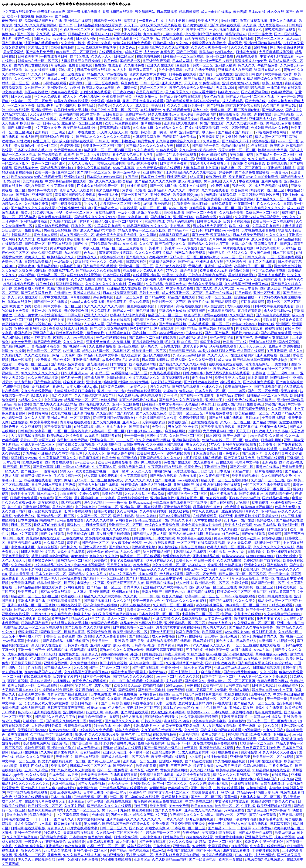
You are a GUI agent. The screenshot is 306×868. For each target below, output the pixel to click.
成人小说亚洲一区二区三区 (183, 293)
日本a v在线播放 (190, 636)
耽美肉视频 (261, 503)
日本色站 (224, 471)
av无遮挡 (92, 436)
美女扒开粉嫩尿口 (242, 275)
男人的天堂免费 (239, 543)
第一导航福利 (274, 842)
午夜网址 (226, 217)
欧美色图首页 (71, 266)
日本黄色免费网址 (115, 387)
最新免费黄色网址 (269, 712)
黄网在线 (195, 266)
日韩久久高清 (255, 257)
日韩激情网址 (142, 538)
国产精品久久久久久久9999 (156, 181)
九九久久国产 (62, 395)
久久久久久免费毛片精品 (154, 253)
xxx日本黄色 (262, 828)
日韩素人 (103, 141)
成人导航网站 (127, 842)
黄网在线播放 (12, 186)
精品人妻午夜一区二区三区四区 (142, 230)
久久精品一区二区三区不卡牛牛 (120, 833)
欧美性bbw (184, 561)
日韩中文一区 (82, 226)
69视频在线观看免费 (221, 195)
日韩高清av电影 (144, 645)
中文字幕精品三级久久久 (58, 458)
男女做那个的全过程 (237, 137)
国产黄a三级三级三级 (104, 761)
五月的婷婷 (195, 650)
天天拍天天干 (292, 467)
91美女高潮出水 (268, 248)
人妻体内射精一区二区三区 (261, 797)
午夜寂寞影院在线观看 (165, 467)
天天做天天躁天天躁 (113, 132)
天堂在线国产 (152, 592)
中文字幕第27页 (112, 257)
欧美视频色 (60, 618)
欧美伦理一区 (289, 525)
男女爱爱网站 (14, 52)
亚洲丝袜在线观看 (263, 342)
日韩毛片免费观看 (24, 498)
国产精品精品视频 (252, 88)
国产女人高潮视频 (92, 784)
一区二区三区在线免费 (102, 83)
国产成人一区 (124, 311)
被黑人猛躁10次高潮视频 (50, 556)
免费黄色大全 (176, 284)
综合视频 (98, 699)
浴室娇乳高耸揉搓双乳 (55, 217)
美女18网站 (63, 480)
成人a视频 (213, 654)
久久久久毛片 (97, 574)
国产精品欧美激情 (276, 498)
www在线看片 (83, 337)
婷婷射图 (58, 320)
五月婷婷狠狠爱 (250, 311)
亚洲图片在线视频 (210, 159)
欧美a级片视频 (282, 92)
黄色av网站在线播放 (111, 337)
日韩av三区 (51, 123)
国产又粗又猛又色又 (37, 293)
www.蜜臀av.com (171, 333)
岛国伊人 (198, 779)
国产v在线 (186, 262)
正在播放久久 (253, 30)
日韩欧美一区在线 (108, 21)
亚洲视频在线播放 (245, 784)
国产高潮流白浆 (50, 155)
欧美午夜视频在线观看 (71, 101)
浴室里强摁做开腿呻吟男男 (259, 195)
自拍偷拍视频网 (243, 39)
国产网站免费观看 (180, 699)
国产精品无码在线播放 (100, 266)
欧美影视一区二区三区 (169, 302)
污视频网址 (261, 775)
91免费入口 (53, 833)
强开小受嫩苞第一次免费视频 (47, 279)
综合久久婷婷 (147, 516)
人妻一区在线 (166, 703)
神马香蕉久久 (231, 382)
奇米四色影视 (12, 21)
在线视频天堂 (151, 110)
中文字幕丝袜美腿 (61, 186)
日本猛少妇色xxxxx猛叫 (105, 177)
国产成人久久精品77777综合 (95, 230)
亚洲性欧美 (182, 846)
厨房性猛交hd (251, 752)
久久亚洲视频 (32, 427)
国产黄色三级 (236, 159)
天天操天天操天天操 (27, 663)
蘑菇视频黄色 (18, 248)
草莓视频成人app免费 (251, 61)
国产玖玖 (23, 195)
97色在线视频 (117, 74)
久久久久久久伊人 (139, 480)
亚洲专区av (131, 422)
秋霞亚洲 (228, 792)
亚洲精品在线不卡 (248, 297)
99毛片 (188, 458)
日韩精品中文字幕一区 (35, 431)
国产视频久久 (161, 217)
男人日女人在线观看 (171, 266)
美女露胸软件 (25, 146)
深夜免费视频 (103, 297)
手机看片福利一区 (65, 409)
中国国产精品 (187, 329)
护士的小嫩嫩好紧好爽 (287, 47)
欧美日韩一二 (31, 123)
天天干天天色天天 (253, 346)
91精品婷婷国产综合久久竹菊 (274, 801)
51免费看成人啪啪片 (30, 288)
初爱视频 (275, 534)
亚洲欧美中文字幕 (32, 694)
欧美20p (44, 618)
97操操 (20, 351)
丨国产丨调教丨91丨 (283, 373)
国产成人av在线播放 (42, 119)
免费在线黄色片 (42, 815)
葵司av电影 (96, 801)
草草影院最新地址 (70, 284)
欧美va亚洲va (250, 538)
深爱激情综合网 (99, 632)
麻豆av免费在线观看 (56, 592)
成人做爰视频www (273, 25)
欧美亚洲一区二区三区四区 (103, 146)
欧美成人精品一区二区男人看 (229, 547)
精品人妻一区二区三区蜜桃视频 (225, 480)
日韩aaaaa (253, 418)
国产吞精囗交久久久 (171, 244)
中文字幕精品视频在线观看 (66, 181)
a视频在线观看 (247, 56)
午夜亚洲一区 (172, 668)
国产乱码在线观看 (140, 578)
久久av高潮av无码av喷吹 (198, 150)
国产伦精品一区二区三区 (56, 516)
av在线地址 (253, 659)
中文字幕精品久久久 (145, 378)
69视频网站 (62, 681)
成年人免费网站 (127, 730)
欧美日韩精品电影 (246, 476)
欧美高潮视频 (212, 632)
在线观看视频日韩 (124, 775)
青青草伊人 (132, 587)
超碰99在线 (74, 288)
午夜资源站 (191, 833)
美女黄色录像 (261, 253)
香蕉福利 (159, 105)
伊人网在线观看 (172, 574)
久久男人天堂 (135, 494)
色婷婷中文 (39, 248)
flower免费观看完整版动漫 (97, 47)
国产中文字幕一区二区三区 (109, 668)
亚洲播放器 (290, 195)
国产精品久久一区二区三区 (277, 199)
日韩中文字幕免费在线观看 (176, 155)
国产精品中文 (156, 297)
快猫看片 (34, 641)
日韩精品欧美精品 (38, 262)
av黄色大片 (139, 387)
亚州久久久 (99, 262)
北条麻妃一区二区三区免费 (32, 101)
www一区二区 (288, 141)
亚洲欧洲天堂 (42, 110)
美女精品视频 (284, 114)
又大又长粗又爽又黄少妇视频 (24, 271)
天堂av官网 (12, 462)
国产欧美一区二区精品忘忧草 (63, 632)
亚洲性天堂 (38, 329)
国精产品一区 (130, 61)
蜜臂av (26, 213)
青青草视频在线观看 (115, 128)
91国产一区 (78, 449)
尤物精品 (243, 503)
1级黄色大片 (95, 333)
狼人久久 (296, 351)
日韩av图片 (45, 105)
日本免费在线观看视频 (227, 610)
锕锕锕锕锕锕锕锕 (115, 654)
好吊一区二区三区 (271, 39)
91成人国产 (30, 137)
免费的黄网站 (38, 413)
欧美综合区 (10, 440)
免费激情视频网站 (193, 418)
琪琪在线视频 (72, 503)
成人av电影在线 (190, 181)
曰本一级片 (244, 855)
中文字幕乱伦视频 (59, 734)
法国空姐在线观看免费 (42, 43)
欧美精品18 (87, 105)
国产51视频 (26, 34)
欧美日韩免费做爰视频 (71, 110)
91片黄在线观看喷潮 (239, 248)
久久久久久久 (276, 235)
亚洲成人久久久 (96, 315)
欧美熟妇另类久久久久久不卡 (207, 578)
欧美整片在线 (199, 302)
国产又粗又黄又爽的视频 (109, 329)
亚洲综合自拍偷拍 (173, 311)
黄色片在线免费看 (64, 248)
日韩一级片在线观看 (47, 311)
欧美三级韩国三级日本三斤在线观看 (71, 569)
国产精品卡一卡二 (206, 146)
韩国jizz (8, 351)
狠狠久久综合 (32, 850)
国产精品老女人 (292, 177)
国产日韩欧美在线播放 (201, 382)
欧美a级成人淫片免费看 (39, 199)
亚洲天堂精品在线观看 (217, 748)
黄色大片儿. (225, 641)
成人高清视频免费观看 (101, 476)
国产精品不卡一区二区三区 (277, 155)
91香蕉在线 (103, 726)
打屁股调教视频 (253, 302)
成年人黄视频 (132, 717)
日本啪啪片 (201, 204)
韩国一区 (117, 797)
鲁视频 (227, 614)
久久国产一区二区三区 (187, 436)
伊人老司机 (133, 30)
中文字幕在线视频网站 (268, 846)
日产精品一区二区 (51, 275)
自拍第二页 (190, 342)
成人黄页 (59, 34)
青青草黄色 (245, 337)
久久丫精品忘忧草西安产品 (95, 395)
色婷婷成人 (265, 520)
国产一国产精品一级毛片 (224, 333)
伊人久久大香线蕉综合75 (37, 859)
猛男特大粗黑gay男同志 (129, 672)
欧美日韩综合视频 (81, 534)
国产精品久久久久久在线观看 (33, 208)
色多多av (104, 105)
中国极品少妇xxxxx (52, 699)
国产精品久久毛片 (178, 520)
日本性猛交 (119, 364)
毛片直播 (172, 342)
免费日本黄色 (136, 114)
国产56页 (66, 25)
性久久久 (21, 25)
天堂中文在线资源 (54, 297)
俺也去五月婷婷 (193, 547)
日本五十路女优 (260, 34)
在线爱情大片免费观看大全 (210, 163)
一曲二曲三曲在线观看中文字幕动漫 (126, 39)
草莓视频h (59, 65)
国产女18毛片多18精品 (93, 155)
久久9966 (183, 43)
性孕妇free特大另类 (273, 150)
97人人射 (120, 70)
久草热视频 (218, 239)
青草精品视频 (106, 213)
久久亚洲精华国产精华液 (204, 34)
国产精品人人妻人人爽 (150, 534)
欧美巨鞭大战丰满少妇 (81, 128)
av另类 (74, 775)
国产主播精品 (124, 516)
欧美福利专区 (207, 217)
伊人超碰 (250, 25)
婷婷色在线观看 (179, 453)
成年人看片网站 (204, 92)
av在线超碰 (77, 842)
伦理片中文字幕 (174, 275)
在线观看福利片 (243, 355)
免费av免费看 (95, 288)
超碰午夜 (261, 47)
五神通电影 (163, 204)
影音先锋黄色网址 (42, 561)
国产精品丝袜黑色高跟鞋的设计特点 (193, 101)
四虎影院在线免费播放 (180, 137)
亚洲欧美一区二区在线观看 (141, 507)
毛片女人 (91, 204)
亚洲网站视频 (272, 181)
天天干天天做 (64, 39)
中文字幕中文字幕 (44, 422)
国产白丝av (30, 471)
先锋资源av (33, 230)
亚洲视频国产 (153, 172)
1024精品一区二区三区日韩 (76, 52)
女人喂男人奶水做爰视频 (70, 623)
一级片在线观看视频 (160, 543)
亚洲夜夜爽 (27, 266)
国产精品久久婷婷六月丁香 (209, 244)
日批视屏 (244, 828)
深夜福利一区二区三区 (108, 431)
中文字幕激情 (280, 810)
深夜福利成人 (221, 235)
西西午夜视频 (195, 39)
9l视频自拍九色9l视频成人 (265, 859)
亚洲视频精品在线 (207, 556)
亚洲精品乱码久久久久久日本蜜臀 (164, 47)
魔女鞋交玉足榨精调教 (94, 168)
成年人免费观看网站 (23, 654)
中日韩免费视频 (95, 525)
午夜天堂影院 (209, 137)
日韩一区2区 (150, 83)
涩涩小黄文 (66, 70)
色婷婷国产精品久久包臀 (270, 128)
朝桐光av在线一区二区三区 (38, 61)
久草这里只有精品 (108, 226)
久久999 (142, 279)
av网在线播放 (242, 650)
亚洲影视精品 (141, 618)
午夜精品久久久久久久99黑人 (192, 815)
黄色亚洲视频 (289, 119)
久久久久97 (122, 601)
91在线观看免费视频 (239, 199)
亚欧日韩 (270, 320)
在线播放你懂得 (216, 757)
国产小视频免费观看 (66, 204)
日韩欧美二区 (108, 507)
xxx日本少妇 (225, 52)
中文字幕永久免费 (48, 128)
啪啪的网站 (163, 471)
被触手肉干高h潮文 (179, 659)
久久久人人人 (102, 56)
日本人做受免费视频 (249, 235)
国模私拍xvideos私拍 (245, 498)
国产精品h (225, 132)
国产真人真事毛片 (143, 70)
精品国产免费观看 (182, 297)
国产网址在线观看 (45, 159)
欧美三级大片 (28, 592)
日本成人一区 (58, 79)
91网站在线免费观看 (191, 253)
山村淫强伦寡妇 (119, 333)
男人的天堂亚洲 (21, 574)
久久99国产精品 (242, 315)
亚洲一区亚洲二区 (135, 195)
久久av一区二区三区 (110, 369)
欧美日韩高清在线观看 (217, 329)
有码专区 (167, 52)
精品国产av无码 (154, 369)
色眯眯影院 (237, 721)
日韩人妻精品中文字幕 (38, 552)
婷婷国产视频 (275, 404)
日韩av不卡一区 (179, 743)
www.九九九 (263, 650)
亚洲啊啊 (67, 685)
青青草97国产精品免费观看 (76, 195)
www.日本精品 (265, 525)
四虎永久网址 (121, 815)
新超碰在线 (263, 114)
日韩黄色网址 (201, 369)
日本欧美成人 (262, 431)
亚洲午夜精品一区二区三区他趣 (32, 605)
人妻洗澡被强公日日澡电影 (82, 61)
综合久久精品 (160, 387)
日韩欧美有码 (28, 56)
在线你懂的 (256, 699)
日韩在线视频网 (273, 784)
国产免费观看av (251, 494)
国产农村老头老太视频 (244, 105)
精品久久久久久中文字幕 (103, 596)
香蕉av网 (231, 797)
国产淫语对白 (124, 766)
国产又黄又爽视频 (107, 422)
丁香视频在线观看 (266, 850)
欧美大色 (109, 458)
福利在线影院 (35, 186)
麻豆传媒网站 (176, 431)
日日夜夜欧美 (124, 92)
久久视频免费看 (37, 204)
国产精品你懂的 (265, 422)
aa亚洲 (75, 88)
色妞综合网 (12, 387)
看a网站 (59, 387)
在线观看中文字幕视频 (76, 119)
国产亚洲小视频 (209, 850)
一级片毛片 (237, 552)
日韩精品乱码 (79, 34)
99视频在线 (274, 329)
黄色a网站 (136, 284)
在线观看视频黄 (205, 516)
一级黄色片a (34, 842)
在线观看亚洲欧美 (147, 275)
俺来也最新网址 (108, 190)
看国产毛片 (23, 333)
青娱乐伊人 (49, 578)
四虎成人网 (95, 712)
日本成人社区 (90, 248)
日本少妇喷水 (286, 556)
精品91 (247, 114)
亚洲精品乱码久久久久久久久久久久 (134, 819)
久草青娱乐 (212, 141)
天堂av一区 (29, 440)
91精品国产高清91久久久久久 (146, 226)
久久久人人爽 (35, 418)
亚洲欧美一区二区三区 (225, 208)
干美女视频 (166, 306)
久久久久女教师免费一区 (210, 47)
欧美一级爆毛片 (236, 436)
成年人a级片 (148, 574)
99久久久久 (247, 65)
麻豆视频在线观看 (201, 592)
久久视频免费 (135, 65)
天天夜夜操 (289, 391)
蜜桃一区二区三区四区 (284, 302)
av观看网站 (120, 373)
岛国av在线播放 (37, 92)
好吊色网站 (243, 293)
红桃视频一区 (285, 641)
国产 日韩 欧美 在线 (221, 663)
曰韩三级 (141, 806)
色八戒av (25, 712)
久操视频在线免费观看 (56, 690)
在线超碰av (63, 293)
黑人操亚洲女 (214, 306)
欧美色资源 (159, 806)
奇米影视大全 (109, 195)
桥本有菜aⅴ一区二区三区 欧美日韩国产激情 (249, 279)
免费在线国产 (178, 422)
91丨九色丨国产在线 (239, 520)
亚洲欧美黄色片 (163, 498)
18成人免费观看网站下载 (197, 752)
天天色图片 (10, 123)
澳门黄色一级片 (165, 132)
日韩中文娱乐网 (238, 685)
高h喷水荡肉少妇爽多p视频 (115, 743)
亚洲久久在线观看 (283, 21)
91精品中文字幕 (127, 659)
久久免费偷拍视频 (103, 346)
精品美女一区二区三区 (268, 190)
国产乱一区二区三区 (207, 797)
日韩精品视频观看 (267, 668)
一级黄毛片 (280, 172)
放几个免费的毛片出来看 (121, 360)
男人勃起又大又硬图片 (210, 226)
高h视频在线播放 (189, 306)
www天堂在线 (187, 248)
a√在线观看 (129, 208)
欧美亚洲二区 (197, 30)
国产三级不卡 (252, 453)
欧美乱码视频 (61, 413)
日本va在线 (194, 333)
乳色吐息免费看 (171, 70)
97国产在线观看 (212, 123)
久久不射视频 (75, 806)
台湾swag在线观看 (77, 467)
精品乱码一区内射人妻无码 (258, 792)
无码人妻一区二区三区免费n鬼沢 (235, 110)
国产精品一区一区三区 (105, 587)
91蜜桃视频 (240, 846)
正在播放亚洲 (202, 378)
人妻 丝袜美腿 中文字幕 (138, 159)
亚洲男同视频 (42, 195)
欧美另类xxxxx (198, 712)
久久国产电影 (226, 409)
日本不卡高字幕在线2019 (33, 150)
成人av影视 (185, 583)
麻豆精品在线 (155, 221)
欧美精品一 (267, 400)
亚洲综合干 (214, 400)
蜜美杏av (206, 52)
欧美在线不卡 (71, 596)
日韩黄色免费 (246, 52)
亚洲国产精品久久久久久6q (160, 458)
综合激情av (61, 743)
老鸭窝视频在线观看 (280, 30)
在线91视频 (188, 476)
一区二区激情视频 (235, 128)
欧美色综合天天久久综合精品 (192, 88)
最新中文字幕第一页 (133, 217)
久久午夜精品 (144, 150)
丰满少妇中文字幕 (91, 583)
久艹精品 (37, 734)
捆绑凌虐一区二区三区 (234, 592)
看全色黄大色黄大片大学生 (133, 155)
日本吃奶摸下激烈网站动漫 (144, 699)
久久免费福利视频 (43, 25)
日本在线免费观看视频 (224, 79)
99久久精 (130, 244)
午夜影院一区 (245, 204)
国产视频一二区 (145, 333)
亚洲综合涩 (138, 792)
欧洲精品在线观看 (186, 387)
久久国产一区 (35, 88)
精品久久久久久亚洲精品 (35, 757)
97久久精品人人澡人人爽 (267, 159)
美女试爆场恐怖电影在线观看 (228, 373)
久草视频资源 (255, 163)
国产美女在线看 (195, 25)
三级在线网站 (73, 538)
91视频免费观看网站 (271, 132)
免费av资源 (161, 824)
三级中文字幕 (173, 34)
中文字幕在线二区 (199, 801)
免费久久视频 (90, 494)
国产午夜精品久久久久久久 (265, 208)
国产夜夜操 (199, 239)
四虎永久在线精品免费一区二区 (101, 186)
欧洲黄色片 (253, 842)
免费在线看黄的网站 (273, 681)
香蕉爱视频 (76, 239)
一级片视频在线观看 (225, 30)
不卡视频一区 (140, 752)
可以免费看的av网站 (106, 244)
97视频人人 (62, 337)
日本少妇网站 (66, 105)
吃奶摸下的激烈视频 (49, 525)
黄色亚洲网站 (147, 311)
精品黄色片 (146, 141)
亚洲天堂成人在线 (210, 262)
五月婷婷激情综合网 (148, 342)
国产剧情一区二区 (111, 610)
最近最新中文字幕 (169, 578)
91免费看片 (268, 445)
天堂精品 (289, 248)
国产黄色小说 (175, 592)
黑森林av (74, 525)
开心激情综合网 (76, 311)
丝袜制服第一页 (146, 97)
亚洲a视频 (94, 382)
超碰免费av (193, 467)
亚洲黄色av (127, 47)
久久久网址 (148, 235)
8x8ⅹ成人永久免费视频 (87, 302)
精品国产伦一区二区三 (165, 315)
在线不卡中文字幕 (38, 337)
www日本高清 (124, 168)
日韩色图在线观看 (183, 74)
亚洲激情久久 (58, 88)
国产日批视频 (12, 43)
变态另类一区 (181, 226)
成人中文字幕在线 (123, 574)
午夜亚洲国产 (277, 351)
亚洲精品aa (225, 395)
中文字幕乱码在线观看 (277, 56)
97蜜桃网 (199, 846)
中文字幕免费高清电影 (269, 271)
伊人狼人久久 (238, 253)
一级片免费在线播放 (241, 400)
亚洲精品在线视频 (78, 21)
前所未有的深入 (66, 752)
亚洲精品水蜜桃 (216, 467)
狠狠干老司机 (211, 342)
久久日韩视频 (127, 511)
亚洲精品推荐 (289, 685)
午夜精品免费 (268, 65)
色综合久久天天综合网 (77, 190)
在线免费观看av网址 (89, 427)
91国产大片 (217, 253)
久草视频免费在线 (147, 137)
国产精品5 (76, 574)
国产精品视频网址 (16, 346)
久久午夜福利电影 (153, 511)
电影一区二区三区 (153, 208)
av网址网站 (158, 788)
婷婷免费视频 (35, 748)
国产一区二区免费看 (202, 213)
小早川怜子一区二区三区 (75, 213)
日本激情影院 (258, 378)
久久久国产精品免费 (277, 476)
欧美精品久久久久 (61, 257)
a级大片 (152, 770)
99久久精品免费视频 (47, 253)
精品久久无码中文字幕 (88, 618)
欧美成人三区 (208, 21)
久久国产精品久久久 (287, 413)
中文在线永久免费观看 (96, 730)
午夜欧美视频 (249, 181)
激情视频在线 (245, 618)
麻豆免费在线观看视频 (90, 681)
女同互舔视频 (48, 685)
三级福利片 (295, 458)
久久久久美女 (246, 601)
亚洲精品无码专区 (163, 262)
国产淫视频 (86, 636)
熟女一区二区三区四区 (159, 239)
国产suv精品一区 (109, 30)
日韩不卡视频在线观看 (94, 70)
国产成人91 (204, 288)
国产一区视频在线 (164, 186)
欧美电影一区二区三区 (44, 351)
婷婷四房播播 (179, 529)
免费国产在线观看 (109, 65)
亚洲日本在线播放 (82, 132)
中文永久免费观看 (48, 97)
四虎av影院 (12, 181)
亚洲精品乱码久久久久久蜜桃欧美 (191, 172)
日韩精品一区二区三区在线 (184, 56)
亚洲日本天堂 (237, 119)
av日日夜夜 (69, 494)
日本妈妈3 (214, 436)
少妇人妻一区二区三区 (77, 30)
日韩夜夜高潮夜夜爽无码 (207, 275)
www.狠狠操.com (238, 632)
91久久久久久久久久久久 (40, 373)
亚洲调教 (76, 83)
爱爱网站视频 (218, 784)
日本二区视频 (283, 253)
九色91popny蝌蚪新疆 (189, 355)
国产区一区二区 (242, 467)
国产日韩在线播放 (160, 583)
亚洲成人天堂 (58, 418)
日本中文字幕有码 (25, 534)
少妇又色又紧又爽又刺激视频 (73, 770)
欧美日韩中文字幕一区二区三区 (115, 110)
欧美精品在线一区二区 (252, 413)
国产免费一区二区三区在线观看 (49, 244)
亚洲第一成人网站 (169, 79)
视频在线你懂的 (78, 641)
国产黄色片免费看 (40, 52)
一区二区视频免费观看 (285, 257)
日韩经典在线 (248, 427)
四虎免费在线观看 (78, 511)
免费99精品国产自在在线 (44, 21)
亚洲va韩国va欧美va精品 (263, 43)
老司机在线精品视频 (135, 605)
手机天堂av (291, 797)
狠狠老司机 (193, 315)
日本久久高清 (21, 97)
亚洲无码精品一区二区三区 (185, 623)
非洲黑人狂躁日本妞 (174, 235)
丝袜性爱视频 (137, 186)
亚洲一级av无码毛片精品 (214, 61)
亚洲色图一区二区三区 (140, 761)
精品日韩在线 (58, 650)
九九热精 (282, 431)
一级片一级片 (119, 471)
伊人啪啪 (252, 440)
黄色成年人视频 (46, 235)
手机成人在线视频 (100, 239)
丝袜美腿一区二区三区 (150, 351)
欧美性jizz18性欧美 (16, 141)
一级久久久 (169, 199)
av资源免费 (67, 636)
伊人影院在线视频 (251, 351)
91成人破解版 (180, 511)
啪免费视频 (176, 690)
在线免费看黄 (222, 204)
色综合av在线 (12, 262)
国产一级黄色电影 (203, 859)
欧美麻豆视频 (89, 458)
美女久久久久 (197, 445)
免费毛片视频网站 (37, 387)
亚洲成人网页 (172, 83)
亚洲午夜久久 (88, 257)
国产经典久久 (136, 257)
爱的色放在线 (214, 97)
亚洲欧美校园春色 (186, 440)
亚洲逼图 (283, 324)
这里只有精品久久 (268, 70)
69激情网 (194, 431)
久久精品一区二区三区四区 (164, 30)
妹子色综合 (45, 284)
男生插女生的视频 (58, 230)
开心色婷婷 (62, 360)
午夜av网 (112, 712)
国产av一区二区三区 (98, 659)
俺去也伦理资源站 (163, 279)
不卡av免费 (156, 494)
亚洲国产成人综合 (263, 119)
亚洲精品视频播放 (282, 168)
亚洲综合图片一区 (190, 498)
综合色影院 (240, 190)
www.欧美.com (86, 462)
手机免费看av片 (281, 766)
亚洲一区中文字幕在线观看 (143, 101)
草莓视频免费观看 (252, 409)
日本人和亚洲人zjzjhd (77, 373)
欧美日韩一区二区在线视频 (273, 221)
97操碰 (240, 395)
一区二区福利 (81, 418)
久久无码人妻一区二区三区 (255, 623)
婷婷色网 (114, 101)
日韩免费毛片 (117, 302)
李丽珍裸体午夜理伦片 (209, 43)
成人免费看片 (262, 239)
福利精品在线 (238, 734)
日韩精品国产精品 (183, 351)
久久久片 (111, 556)
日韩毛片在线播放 (237, 221)
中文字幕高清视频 (134, 476)
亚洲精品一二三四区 (50, 132)
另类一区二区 (203, 65)
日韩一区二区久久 (114, 828)
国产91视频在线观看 (225, 25)
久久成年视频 (143, 128)
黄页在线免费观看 (263, 815)
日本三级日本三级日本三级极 (54, 485)
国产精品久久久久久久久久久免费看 (104, 137)
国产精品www (273, 110)
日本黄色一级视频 (218, 618)
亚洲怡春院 (161, 618)
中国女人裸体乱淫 (93, 547)
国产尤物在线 (256, 101)
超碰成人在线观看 (128, 748)
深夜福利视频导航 (176, 378)
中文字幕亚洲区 (264, 141)
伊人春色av (117, 708)
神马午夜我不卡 (188, 632)
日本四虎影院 (278, 529)
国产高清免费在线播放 (252, 172)
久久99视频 (269, 672)
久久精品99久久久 (169, 128)
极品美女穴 (129, 623)
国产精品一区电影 (152, 690)
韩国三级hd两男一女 (37, 476)
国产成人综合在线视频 (256, 833)
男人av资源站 (63, 507)
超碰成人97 (197, 565)
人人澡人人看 (94, 324)
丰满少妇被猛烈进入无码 (217, 351)
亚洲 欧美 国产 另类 (117, 97)
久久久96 (80, 668)
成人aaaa (293, 39)
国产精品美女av (186, 119)
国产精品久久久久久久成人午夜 (150, 146)
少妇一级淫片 (117, 792)
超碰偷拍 (170, 391)
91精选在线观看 (137, 119)
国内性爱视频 (289, 342)
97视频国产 (197, 311)
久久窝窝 (114, 699)
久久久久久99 (190, 676)
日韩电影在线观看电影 (265, 761)
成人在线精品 (233, 101)
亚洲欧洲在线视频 (128, 34)
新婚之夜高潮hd (150, 213)
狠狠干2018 (23, 404)
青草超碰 (252, 333)
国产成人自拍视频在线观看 (181, 97)
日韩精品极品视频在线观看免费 (98, 25)
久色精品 (192, 404)
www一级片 (178, 208)
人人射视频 (30, 578)
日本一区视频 (21, 360)
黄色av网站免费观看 (143, 163)
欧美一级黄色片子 (127, 172)
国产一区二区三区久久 (170, 784)
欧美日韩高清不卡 (85, 703)
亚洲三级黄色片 (205, 453)
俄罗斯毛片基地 (144, 547)
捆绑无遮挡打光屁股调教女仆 (115, 418)
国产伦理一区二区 (96, 543)
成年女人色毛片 (220, 623)
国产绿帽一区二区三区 (94, 172)
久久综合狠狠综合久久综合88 (178, 141)
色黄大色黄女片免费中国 (148, 74)
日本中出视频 (28, 520)
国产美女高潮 (162, 119)
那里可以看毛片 (266, 244)
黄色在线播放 (140, 850)
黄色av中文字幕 (244, 324)
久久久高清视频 (280, 409)
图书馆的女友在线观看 (32, 65)
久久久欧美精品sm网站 (42, 355)
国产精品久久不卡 (236, 141)
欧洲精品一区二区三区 (126, 525)
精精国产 (289, 213)
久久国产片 (271, 105)
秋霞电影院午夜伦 (279, 494)
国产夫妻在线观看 (59, 462)
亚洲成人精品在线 (119, 199)
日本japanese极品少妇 (137, 79)
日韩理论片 (256, 552)
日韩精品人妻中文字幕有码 (163, 404)
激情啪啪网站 (117, 378)
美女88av (212, 636)
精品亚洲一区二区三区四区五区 (108, 150)
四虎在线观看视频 (237, 850)
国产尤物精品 (195, 79)
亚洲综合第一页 (102, 440)
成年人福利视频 (222, 503)
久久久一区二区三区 (30, 79)
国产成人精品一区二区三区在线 (251, 97)
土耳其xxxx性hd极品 (266, 717)
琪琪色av (209, 132)
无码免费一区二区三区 (84, 320)
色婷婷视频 (109, 400)
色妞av (36, 83)
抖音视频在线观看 (250, 329)
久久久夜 (146, 244)
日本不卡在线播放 (219, 293)
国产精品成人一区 (58, 668)
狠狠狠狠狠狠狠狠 (260, 556)
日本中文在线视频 (117, 320)
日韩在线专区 (171, 346)
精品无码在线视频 (181, 221)
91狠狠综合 (182, 204)
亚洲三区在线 (129, 346)
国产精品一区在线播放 (216, 74)
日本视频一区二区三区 (32, 364)
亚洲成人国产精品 (231, 404)
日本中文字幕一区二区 (219, 676)
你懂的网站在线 (234, 146)
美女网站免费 (70, 199)
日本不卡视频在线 (38, 324)
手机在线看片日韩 (54, 56)
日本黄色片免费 (212, 119)
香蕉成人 (56, 329)
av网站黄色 (124, 520)
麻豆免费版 (130, 83)
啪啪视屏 (48, 520)
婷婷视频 (239, 699)
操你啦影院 (229, 21)
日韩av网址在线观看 (166, 489)
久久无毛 (43, 34)
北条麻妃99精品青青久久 (241, 511)
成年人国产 (133, 52)
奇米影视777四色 (61, 271)
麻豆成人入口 (102, 34)
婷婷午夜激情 (273, 538)
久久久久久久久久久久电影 (106, 284)
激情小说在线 (242, 244)
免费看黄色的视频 (68, 150)
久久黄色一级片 (73, 43)
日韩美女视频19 (209, 221)
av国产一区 (139, 373)
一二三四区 (237, 391)
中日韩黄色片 (85, 507)
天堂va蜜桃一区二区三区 (237, 150)
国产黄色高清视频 (48, 382)
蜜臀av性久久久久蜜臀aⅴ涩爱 (115, 529)
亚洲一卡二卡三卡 (111, 391)
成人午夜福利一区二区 (77, 235)
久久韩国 (276, 436)
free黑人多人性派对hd (239, 779)
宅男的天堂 (84, 685)
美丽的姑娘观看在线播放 (138, 400)
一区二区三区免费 (21, 105)
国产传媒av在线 (291, 462)
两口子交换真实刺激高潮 (181, 726)
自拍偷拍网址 (211, 672)
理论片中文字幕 (99, 43)
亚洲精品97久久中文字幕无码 (60, 453)
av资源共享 (72, 351)
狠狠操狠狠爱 (229, 114)
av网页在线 (47, 440)
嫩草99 (238, 163)
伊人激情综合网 (110, 445)
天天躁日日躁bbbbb (32, 730)
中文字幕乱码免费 (279, 74)
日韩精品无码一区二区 (91, 797)
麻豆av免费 (200, 235)
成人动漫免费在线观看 (194, 775)
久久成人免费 (37, 775)
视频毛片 (130, 21)
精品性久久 (96, 74)
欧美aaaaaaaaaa (22, 177)
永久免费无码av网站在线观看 (159, 168)
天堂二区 (260, 592)
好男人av (67, 471)
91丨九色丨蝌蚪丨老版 (179, 21)
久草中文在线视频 (193, 186)
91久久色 (286, 779)
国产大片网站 (18, 449)
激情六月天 (42, 39)
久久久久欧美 (74, 342)
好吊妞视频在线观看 (19, 284)
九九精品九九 (12, 355)
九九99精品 (152, 34)
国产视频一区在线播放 (197, 395)
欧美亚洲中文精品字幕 (225, 565)
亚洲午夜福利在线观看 (240, 445)
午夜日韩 (132, 177)
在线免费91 (58, 775)
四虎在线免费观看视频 (202, 128)
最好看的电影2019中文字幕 (80, 114)
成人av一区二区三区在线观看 (41, 627)
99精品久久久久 (30, 400)
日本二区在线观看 (262, 262)
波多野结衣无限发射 (167, 382)
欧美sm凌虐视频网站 (257, 507)
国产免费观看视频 (94, 409)
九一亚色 (171, 395)
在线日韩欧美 (141, 132)
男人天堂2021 (225, 288)
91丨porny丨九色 (115, 810)
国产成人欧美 (271, 288)
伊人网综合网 (236, 262)
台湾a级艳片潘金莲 (193, 337)
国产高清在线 (140, 427)
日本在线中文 (117, 427)
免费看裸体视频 (23, 583)
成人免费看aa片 (89, 748)
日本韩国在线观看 (117, 275)
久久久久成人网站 (68, 324)
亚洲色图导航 (190, 132)
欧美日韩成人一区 (151, 453)
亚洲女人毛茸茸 (162, 632)
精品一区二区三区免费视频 (123, 248)
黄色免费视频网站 (174, 770)
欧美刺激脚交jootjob (188, 195)
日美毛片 (152, 248)
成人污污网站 (265, 855)
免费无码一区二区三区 (263, 213)
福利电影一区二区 (267, 543)
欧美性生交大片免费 (230, 378)
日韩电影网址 (272, 440)
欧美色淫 (111, 61)
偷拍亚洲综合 (127, 458)
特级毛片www (229, 92)
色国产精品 (119, 850)
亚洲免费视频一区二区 (274, 355)
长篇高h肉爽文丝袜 (29, 846)
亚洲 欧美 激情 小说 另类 (241, 83)
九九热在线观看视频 (166, 373)
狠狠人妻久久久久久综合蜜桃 (194, 360)
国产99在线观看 (254, 534)
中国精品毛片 (21, 235)
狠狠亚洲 (21, 329)
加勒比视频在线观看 (96, 92)
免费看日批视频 (81, 65)
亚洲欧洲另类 (241, 757)
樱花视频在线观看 (51, 239)
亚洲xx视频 (229, 636)
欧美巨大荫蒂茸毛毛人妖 (126, 583)
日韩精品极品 (152, 654)
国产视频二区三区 (17, 467)
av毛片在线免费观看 (200, 70)
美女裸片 (235, 43)
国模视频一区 (281, 378)
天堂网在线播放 (64, 784)
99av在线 (112, 552)
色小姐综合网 (127, 88)
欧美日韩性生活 (124, 141)
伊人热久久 (150, 346)
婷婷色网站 (23, 39)
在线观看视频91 (111, 52)
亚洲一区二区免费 (220, 56)
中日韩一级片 (14, 538)
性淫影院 (35, 668)
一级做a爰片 (64, 262)
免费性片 (159, 427)
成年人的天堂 (12, 801)
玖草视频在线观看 (223, 346)
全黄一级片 (252, 320)
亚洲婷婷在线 (75, 177)
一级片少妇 (127, 213)
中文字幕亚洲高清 (234, 489)
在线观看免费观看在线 (226, 364)
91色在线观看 (258, 146)
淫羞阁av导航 (38, 47)
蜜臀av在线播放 (216, 315)
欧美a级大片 (158, 257)
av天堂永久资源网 (58, 850)
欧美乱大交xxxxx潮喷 (99, 88)
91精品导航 (197, 208)
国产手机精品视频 (173, 324)
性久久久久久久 (269, 204)
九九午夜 (30, 453)
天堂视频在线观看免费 (259, 230)
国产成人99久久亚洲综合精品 (111, 181)
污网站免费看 (71, 578)
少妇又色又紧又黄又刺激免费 (115, 614)
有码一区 (187, 159)
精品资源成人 (236, 34)
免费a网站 (117, 262)
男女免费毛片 (101, 311)
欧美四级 (278, 146)
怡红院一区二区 (227, 806)
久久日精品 (155, 284)
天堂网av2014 (226, 88)
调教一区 (268, 578)
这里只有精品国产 (150, 92)
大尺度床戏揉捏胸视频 (276, 52)
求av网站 (158, 850)
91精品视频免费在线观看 (272, 770)
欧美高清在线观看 (65, 92)
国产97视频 (216, 105)
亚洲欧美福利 (218, 39)
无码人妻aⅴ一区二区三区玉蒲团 (232, 681)
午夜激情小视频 (242, 155)
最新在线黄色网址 (132, 467)
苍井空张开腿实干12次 (78, 610)
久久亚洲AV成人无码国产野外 (258, 217)
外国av (204, 155)
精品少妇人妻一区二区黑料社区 (94, 79)
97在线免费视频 (123, 449)
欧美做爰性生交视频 (91, 471)
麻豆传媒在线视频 (141, 306)
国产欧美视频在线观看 (218, 427)
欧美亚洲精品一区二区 (131, 632)
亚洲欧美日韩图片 (249, 74)
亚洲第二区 (66, 172)
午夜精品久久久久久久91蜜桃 (185, 601)
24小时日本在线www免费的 (219, 230)
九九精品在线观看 (169, 39)
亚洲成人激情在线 (32, 601)
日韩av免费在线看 (75, 159)
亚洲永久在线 (255, 565)
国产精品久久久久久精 (122, 721)
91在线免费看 (33, 462)
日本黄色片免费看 (174, 163)
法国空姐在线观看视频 (52, 226)
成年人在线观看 (239, 306)
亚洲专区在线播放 (109, 119)
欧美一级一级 (169, 159)
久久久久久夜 (241, 47)
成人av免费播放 (164, 636)
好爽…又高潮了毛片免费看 (207, 690)
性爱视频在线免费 (177, 556)
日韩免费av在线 (76, 645)
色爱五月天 (42, 141)
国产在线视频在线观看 (226, 418)
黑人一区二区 (118, 618)
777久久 (172, 271)
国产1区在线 (80, 56)
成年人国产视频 (33, 708)
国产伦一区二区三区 (75, 529)
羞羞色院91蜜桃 (155, 409)
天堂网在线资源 (154, 422)
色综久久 (96, 556)
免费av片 (275, 346)
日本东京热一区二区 (211, 391)
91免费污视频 (210, 83)
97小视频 (133, 369)
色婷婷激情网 (207, 114)
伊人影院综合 (168, 547)
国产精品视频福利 (225, 302)
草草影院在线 (81, 297)
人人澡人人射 (95, 453)
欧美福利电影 (112, 494)
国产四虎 (105, 279)
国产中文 (82, 244)
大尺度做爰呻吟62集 (218, 431)
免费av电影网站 (256, 766)
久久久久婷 (198, 784)
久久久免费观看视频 (37, 391)
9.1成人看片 (41, 395)
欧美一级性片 (273, 83)
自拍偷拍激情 (174, 213)
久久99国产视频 (42, 449)
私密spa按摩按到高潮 (175, 516)
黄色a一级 (201, 110)
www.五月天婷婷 (229, 766)
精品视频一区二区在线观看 (65, 74)
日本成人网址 (86, 39)
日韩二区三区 (125, 56)
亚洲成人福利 (226, 65)
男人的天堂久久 (178, 92)
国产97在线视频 (221, 601)
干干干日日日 (179, 779)
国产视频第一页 (20, 128)
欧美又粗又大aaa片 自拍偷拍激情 (254, 177)
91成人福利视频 (76, 329)
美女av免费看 (140, 302)
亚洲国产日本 (184, 217)
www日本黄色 (248, 288)
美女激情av (79, 556)
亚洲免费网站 (161, 195)
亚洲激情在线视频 (86, 360)
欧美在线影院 (278, 163)
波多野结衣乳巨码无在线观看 (152, 329)
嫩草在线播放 (152, 123)
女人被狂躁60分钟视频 (168, 712)
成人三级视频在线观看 (272, 186)
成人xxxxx (151, 52)
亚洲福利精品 (189, 734)
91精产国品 (56, 288)
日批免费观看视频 (37, 507)
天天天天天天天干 (95, 775)
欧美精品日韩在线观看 (224, 449)
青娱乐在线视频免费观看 (132, 43)
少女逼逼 (98, 101)
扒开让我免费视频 (157, 61)
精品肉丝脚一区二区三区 (56, 583)
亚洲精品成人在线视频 (235, 70)
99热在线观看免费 (177, 110)
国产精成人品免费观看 (68, 364)
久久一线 (292, 436)
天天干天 (131, 25)
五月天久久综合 (119, 565)
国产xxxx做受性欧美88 (241, 672)
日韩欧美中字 (164, 43)
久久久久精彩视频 (97, 627)
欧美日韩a (289, 105)
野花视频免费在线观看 (196, 279)
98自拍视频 (219, 155)
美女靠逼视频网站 (91, 819)
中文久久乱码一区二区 (169, 565)
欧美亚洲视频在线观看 (285, 552)
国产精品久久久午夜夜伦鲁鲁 (181, 400)
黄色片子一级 (71, 378)
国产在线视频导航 (255, 92)
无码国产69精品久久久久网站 (160, 449)
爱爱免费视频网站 (37, 743)
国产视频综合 (178, 369)
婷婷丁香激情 (204, 766)
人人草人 (230, 181)
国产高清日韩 (92, 199)
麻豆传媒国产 (268, 779)
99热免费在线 (25, 516)
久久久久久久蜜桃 (100, 520)
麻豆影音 (184, 65)
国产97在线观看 (88, 757)
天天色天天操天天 (82, 163)
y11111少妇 (49, 654)
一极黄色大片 (149, 21)
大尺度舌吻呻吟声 (44, 114)
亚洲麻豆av (293, 181)
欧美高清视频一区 (239, 387)
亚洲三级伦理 (201, 788)
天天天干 (243, 431)
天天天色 (191, 83)
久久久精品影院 (83, 279)
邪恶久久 (35, 74)
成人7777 (35, 636)
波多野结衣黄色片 (104, 159)
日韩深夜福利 (177, 177)
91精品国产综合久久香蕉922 (265, 79)
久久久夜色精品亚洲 (44, 378)
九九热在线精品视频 (40, 70)
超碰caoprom (176, 685)
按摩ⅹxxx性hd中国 (111, 163)
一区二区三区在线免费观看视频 (267, 485)
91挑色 (69, 155)
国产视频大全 (154, 288)
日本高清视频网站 (156, 360)
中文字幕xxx (53, 400)
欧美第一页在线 (235, 342)
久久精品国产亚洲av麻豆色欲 (247, 284)
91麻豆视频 (213, 181)
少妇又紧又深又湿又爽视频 (161, 25)
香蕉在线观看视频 (254, 21)
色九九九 (91, 253)
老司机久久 (69, 547)
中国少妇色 (122, 726)
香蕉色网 (54, 855)
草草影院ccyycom (24, 458)
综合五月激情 (74, 382)
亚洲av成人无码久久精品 (203, 810)
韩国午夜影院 (143, 703)
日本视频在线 (101, 694)
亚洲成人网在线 (242, 708)
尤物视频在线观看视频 (144, 391)
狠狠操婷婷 (142, 801)
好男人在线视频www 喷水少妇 (171, 114)
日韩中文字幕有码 (67, 676)
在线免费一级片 (23, 30)
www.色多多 (259, 436)
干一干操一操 (134, 436)
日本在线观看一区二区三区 (209, 324)
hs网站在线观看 (55, 83)
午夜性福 (248, 806)
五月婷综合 (10, 221)
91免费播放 (42, 360)
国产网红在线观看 (146, 668)
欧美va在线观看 (291, 672)
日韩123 (20, 739)
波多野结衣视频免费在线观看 (219, 485)
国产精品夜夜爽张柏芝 (58, 168)
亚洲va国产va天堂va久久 (233, 668)
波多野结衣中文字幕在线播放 (178, 627)
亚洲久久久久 (212, 387)
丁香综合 (259, 373)
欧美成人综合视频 (121, 453)
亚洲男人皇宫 (48, 30)
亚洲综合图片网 (56, 663)
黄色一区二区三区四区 (49, 163)
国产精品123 (244, 132)
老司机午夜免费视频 (125, 409)
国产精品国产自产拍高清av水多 (126, 824)
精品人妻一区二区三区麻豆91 (277, 137)
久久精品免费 (54, 543)
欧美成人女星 (285, 507)
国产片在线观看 (53, 534)
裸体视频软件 (239, 239)
